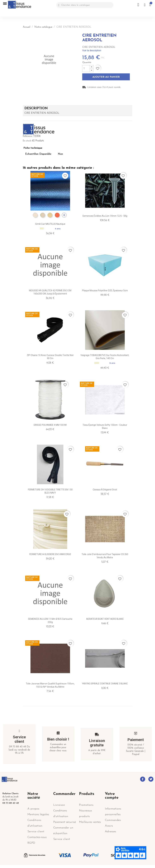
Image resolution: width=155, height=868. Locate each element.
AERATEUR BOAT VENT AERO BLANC (105, 619)
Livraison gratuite (97, 743)
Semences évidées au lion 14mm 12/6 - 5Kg (105, 216)
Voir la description (92, 50)
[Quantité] (86, 69)
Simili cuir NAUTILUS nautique (50, 224)
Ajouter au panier (106, 77)
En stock (27, 141)
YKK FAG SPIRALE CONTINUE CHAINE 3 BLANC (105, 684)
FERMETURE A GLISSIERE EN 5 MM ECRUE (50, 554)
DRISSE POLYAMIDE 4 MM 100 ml (50, 425)
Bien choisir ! (58, 739)
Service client (19, 739)
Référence (28, 136)
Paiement (136, 740)
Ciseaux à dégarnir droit (105, 490)
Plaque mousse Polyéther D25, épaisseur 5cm (105, 290)
